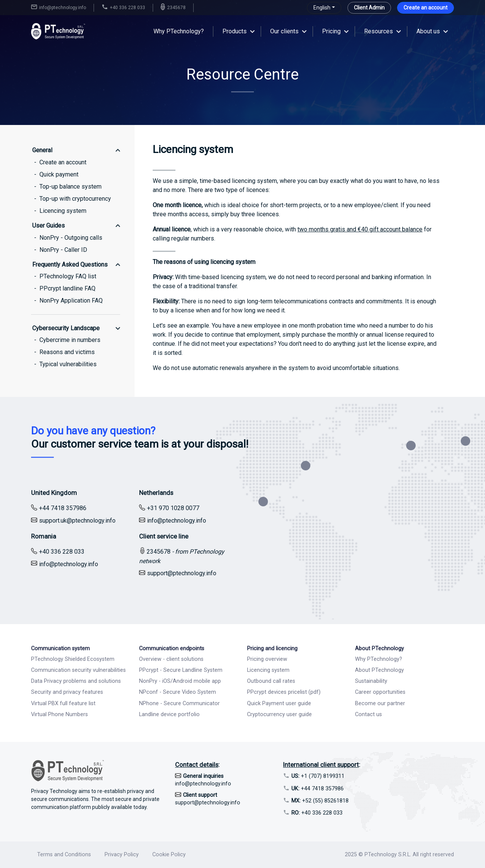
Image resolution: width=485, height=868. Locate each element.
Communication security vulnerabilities (78, 670)
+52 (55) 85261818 (320, 801)
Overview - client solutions (171, 659)
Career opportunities (380, 692)
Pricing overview (267, 659)
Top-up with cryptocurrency (75, 199)
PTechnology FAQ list (68, 276)
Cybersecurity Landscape (66, 328)
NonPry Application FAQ (71, 301)
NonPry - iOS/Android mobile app (180, 681)
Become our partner (380, 703)
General (42, 150)
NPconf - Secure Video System (178, 692)
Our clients (284, 31)
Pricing (331, 31)
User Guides (48, 226)
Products (235, 31)
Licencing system (63, 211)
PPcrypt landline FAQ (67, 288)
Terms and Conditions (64, 855)
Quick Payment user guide (279, 703)
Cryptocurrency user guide (279, 714)
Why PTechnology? (179, 31)
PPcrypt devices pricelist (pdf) (284, 692)
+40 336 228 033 (317, 813)
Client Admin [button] (369, 8)
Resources (379, 31)
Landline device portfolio (169, 714)
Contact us (368, 714)
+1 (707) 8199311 (318, 776)
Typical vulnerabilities (68, 364)
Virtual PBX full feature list (63, 703)
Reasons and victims (67, 352)
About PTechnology (379, 670)
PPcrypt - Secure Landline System (181, 670)
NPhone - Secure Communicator (179, 703)
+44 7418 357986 (318, 789)
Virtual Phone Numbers (59, 714)
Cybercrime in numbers (70, 340)
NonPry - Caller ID (63, 250)
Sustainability (371, 681)
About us (428, 31)
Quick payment (59, 174)
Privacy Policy (122, 855)
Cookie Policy (169, 855)
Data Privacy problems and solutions (76, 681)
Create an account (63, 162)
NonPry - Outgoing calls (71, 238)
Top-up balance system (70, 187)
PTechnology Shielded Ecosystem (73, 659)
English (322, 8)
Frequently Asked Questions (70, 265)
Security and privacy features (67, 692)
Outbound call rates (271, 681)
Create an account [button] (426, 8)
